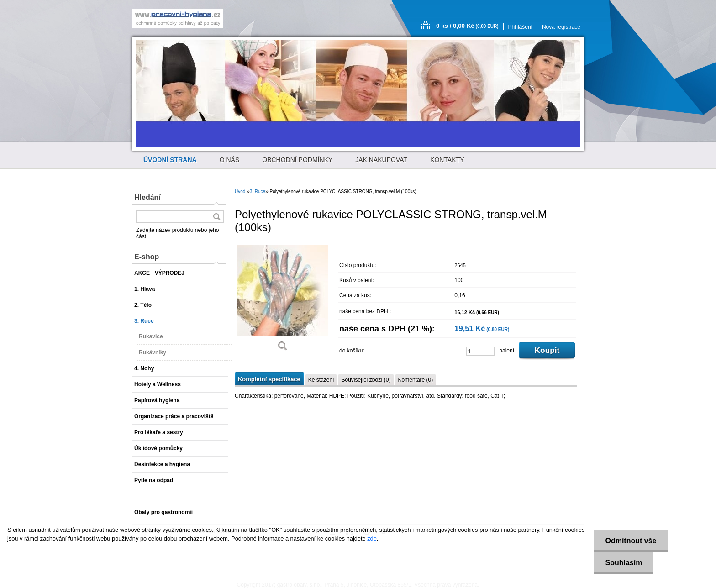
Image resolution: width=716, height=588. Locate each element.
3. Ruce (258, 192)
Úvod (240, 192)
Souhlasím (624, 563)
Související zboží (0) (366, 380)
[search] (216, 217)
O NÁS (230, 160)
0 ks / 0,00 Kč (467, 26)
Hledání (147, 197)
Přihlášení (520, 27)
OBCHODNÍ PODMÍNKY (297, 160)
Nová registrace (561, 27)
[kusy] (480, 351)
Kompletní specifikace (269, 379)
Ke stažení (321, 380)
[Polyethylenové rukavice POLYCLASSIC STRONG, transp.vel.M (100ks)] (283, 300)
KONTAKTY (447, 160)
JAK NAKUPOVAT (381, 160)
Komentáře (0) (416, 380)
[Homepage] (170, 160)
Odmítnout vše (631, 541)
